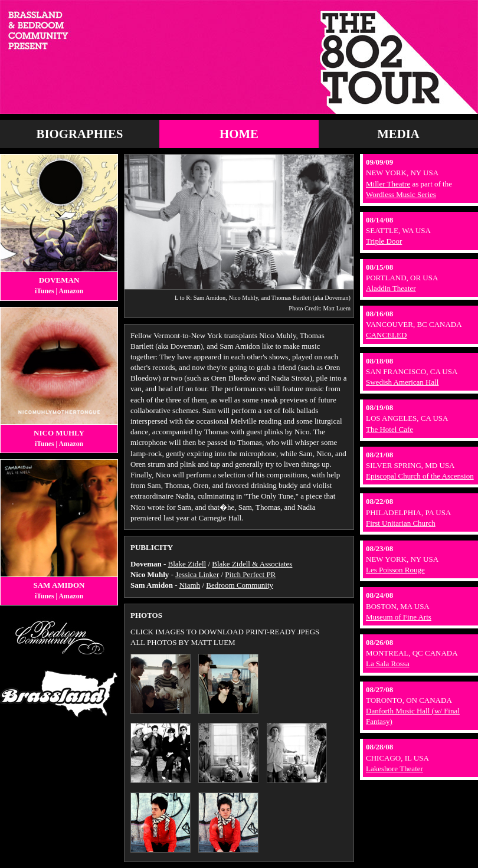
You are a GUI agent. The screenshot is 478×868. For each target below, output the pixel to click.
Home (239, 134)
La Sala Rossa (388, 664)
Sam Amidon (59, 585)
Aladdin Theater (391, 288)
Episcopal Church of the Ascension (420, 476)
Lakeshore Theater (394, 769)
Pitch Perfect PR (250, 574)
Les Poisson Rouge (395, 570)
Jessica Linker (197, 574)
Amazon (71, 291)
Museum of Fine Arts (399, 617)
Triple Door (384, 241)
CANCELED (386, 335)
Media (398, 134)
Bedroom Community (240, 585)
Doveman (59, 280)
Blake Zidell (187, 564)
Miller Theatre (388, 184)
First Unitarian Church (401, 523)
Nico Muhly (59, 433)
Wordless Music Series (401, 194)
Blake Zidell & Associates (252, 564)
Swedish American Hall (402, 382)
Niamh (190, 585)
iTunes (45, 291)
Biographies (80, 134)
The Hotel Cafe (389, 429)
